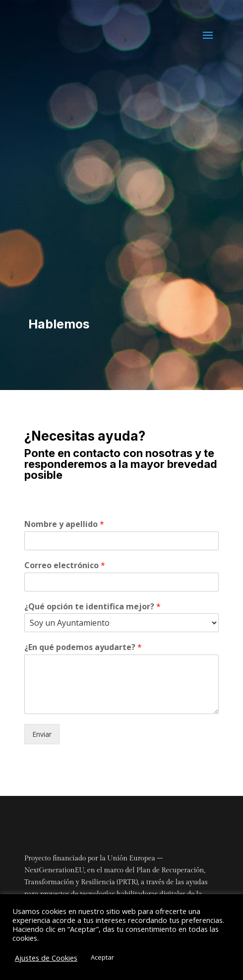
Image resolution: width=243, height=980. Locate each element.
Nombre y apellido (64, 524)
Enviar (42, 734)
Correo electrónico (65, 565)
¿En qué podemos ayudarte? (83, 647)
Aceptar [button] (102, 957)
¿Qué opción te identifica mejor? (92, 607)
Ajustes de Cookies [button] (46, 958)
